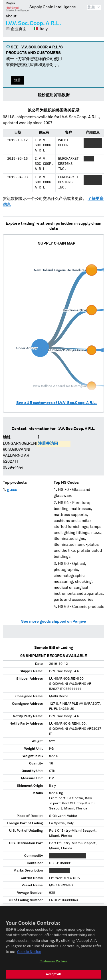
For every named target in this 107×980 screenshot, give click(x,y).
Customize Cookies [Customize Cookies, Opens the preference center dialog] (54, 965)
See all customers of (56, 403)
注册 (17, 80)
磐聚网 (18, 7)
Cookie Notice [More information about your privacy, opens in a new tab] (29, 956)
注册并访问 (48, 444)
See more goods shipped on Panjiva (54, 622)
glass (12, 490)
